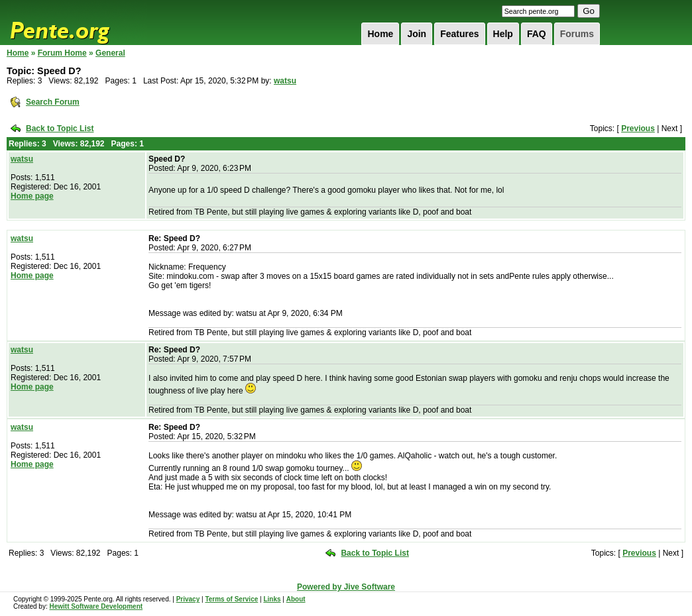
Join (417, 34)
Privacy (188, 599)
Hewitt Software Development (96, 606)
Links (272, 599)
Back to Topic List (60, 128)
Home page (32, 196)
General (110, 53)
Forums (577, 34)
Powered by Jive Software (346, 587)
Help (503, 34)
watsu (285, 81)
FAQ (537, 34)
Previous (638, 128)
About (296, 599)
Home (380, 34)
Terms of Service (231, 599)
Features (459, 34)
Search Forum (53, 102)
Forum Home (62, 53)
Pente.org (77, 23)
